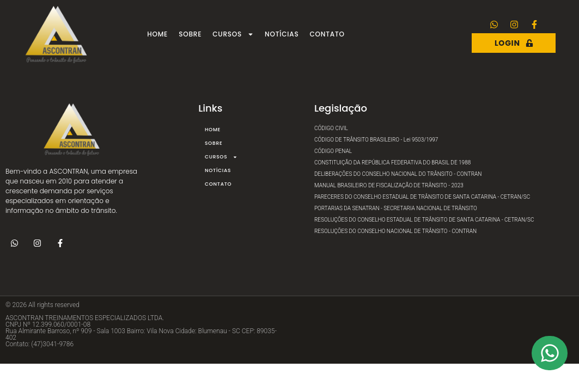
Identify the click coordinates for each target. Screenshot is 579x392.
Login (514, 43)
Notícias (282, 34)
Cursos (233, 34)
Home (157, 34)
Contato (327, 34)
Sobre (190, 34)
